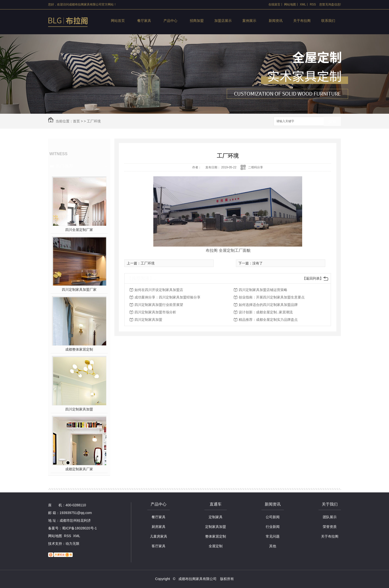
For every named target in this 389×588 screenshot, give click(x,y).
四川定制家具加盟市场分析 (155, 312)
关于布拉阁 (302, 21)
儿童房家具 (159, 536)
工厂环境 (94, 121)
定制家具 (216, 517)
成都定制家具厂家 (79, 469)
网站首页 (118, 21)
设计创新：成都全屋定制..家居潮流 (266, 312)
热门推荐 (65, 166)
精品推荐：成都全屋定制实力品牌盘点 (268, 320)
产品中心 (170, 21)
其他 (273, 546)
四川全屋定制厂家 (79, 230)
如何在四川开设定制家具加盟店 (159, 290)
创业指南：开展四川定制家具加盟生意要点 (272, 297)
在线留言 (274, 4)
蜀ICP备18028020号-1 (79, 528)
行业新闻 (273, 527)
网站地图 (290, 4)
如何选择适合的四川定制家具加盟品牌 (268, 305)
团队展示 (330, 517)
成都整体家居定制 (79, 349)
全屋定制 (216, 546)
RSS (313, 4)
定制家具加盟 (216, 527)
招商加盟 (197, 21)
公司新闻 (273, 517)
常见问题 (273, 536)
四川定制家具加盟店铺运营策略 (263, 290)
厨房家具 (159, 527)
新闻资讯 (276, 21)
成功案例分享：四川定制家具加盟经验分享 (167, 297)
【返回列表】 (313, 278)
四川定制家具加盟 (79, 409)
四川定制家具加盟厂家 (79, 290)
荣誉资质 (330, 527)
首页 (76, 121)
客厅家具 (159, 546)
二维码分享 (256, 167)
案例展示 (249, 21)
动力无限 (72, 544)
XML (303, 4)
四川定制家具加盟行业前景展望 (159, 305)
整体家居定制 (216, 536)
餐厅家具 (144, 21)
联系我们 (328, 21)
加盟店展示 (223, 21)
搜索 (332, 122)
